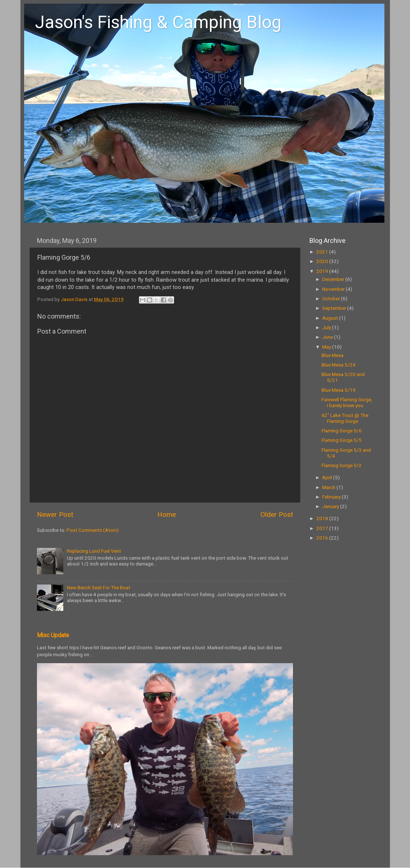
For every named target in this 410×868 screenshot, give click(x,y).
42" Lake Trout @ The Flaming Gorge (345, 418)
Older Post (277, 514)
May (327, 347)
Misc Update (53, 635)
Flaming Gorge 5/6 (342, 431)
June (328, 337)
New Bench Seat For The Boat (99, 587)
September (335, 308)
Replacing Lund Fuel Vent (94, 551)
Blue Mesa (332, 355)
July (327, 327)
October (332, 298)
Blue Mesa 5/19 (338, 390)
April (328, 477)
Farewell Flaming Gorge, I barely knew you (347, 402)
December (334, 279)
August (331, 318)
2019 (323, 271)
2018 (323, 518)
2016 (323, 538)
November (334, 289)
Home (167, 514)
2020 (323, 261)
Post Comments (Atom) (93, 530)
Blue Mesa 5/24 (338, 365)
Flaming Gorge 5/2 (342, 465)
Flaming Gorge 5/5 (342, 440)
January (331, 506)
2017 (323, 528)
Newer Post (55, 514)
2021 (323, 252)
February (332, 497)
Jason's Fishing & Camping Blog (158, 22)
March (329, 487)
